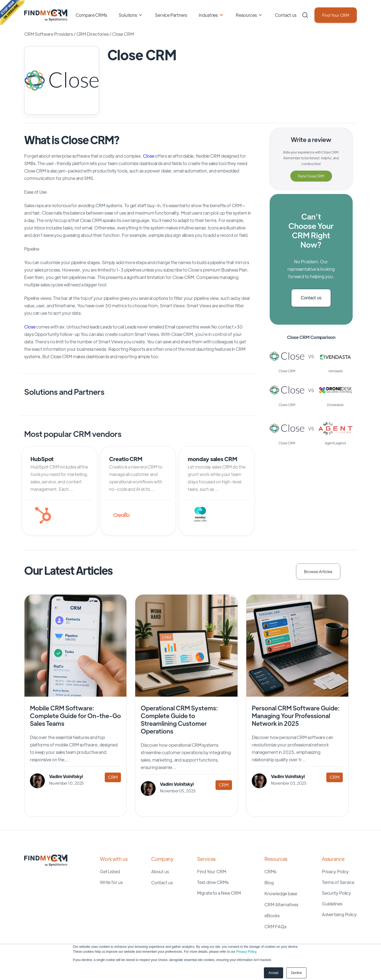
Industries (208, 15)
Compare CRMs (91, 15)
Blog (269, 882)
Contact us (286, 15)
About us (160, 871)
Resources (246, 15)
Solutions (128, 15)
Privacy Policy (246, 952)
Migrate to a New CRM (219, 893)
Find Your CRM (336, 15)
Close (149, 156)
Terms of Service (338, 882)
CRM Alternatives (281, 904)
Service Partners (171, 15)
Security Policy (337, 893)
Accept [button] (274, 973)
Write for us (111, 882)
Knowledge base (281, 893)
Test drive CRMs (213, 882)
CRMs (270, 871)
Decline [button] (296, 973)
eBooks (272, 915)
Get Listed (110, 871)
